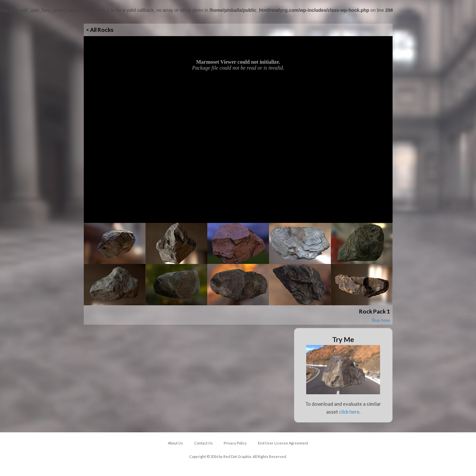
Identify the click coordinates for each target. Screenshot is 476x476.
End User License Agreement (283, 443)
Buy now (381, 320)
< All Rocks (100, 30)
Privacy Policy (235, 443)
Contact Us (204, 443)
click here (349, 412)
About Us (175, 443)
